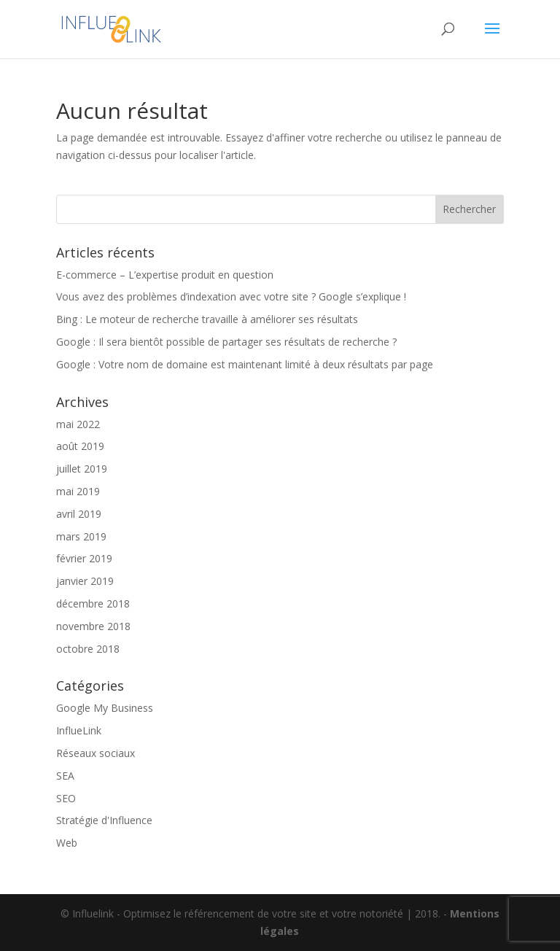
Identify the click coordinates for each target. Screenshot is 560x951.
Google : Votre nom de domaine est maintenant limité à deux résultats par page (245, 364)
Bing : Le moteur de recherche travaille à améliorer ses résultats (207, 319)
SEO (66, 798)
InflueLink (79, 730)
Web (67, 843)
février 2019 (84, 558)
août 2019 (80, 446)
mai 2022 (78, 424)
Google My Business (105, 708)
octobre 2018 (88, 649)
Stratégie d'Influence (104, 820)
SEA (65, 776)
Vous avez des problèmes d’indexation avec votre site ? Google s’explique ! (231, 296)
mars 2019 (81, 536)
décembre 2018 (93, 603)
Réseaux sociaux (96, 753)
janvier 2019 (85, 581)
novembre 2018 (93, 626)
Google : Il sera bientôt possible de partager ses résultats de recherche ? (226, 342)
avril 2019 (79, 514)
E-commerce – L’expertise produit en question (165, 275)
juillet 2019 (82, 469)
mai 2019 (78, 491)
